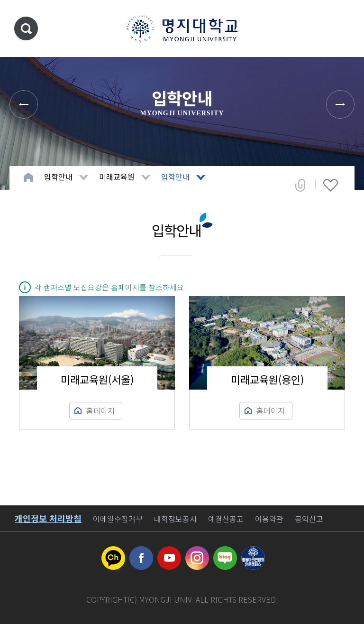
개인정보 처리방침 (48, 518)
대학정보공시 (175, 519)
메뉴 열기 (343, 28)
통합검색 (26, 28)
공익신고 (309, 519)
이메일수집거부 (118, 519)
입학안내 (58, 177)
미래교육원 (117, 177)
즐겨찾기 (331, 185)
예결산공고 (226, 519)
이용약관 (269, 519)
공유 (300, 185)
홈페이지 (100, 410)
